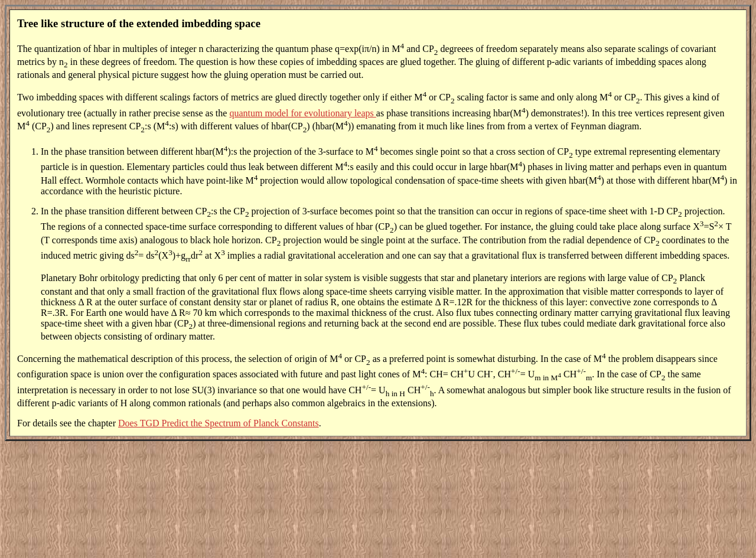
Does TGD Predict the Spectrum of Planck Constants (219, 423)
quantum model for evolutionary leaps (302, 113)
